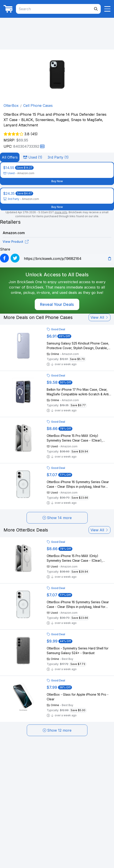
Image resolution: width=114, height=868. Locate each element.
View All (100, 317)
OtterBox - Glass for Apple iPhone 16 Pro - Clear (78, 697)
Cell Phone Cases (38, 106)
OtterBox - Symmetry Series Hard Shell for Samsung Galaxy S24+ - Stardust (78, 651)
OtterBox (11, 106)
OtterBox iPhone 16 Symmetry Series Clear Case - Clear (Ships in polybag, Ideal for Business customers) (78, 484)
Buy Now (57, 181)
